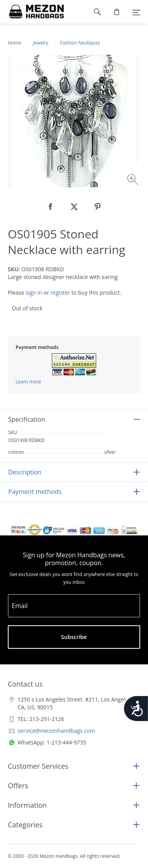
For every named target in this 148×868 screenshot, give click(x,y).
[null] (51, 207)
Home (14, 43)
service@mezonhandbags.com (56, 731)
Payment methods (35, 492)
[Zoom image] (134, 181)
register (60, 293)
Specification (27, 419)
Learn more (28, 382)
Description (25, 472)
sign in (34, 293)
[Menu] (136, 12)
